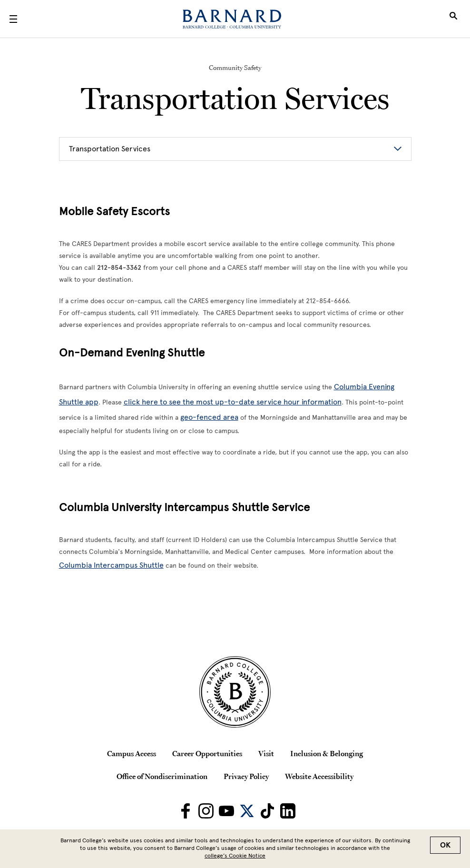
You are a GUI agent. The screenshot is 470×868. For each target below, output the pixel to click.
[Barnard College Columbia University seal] (235, 692)
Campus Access (132, 753)
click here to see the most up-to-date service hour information (233, 402)
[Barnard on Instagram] (206, 811)
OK (445, 845)
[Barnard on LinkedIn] (288, 811)
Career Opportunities (207, 753)
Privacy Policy (246, 776)
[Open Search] (453, 19)
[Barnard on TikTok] (267, 811)
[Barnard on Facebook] (186, 811)
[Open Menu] (13, 19)
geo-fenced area (209, 417)
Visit (266, 753)
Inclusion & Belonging (327, 753)
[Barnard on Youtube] (226, 811)
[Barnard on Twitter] (247, 811)
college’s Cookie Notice (235, 856)
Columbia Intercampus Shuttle (111, 565)
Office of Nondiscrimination (162, 776)
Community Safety (235, 68)
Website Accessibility (319, 776)
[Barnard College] (232, 19)
